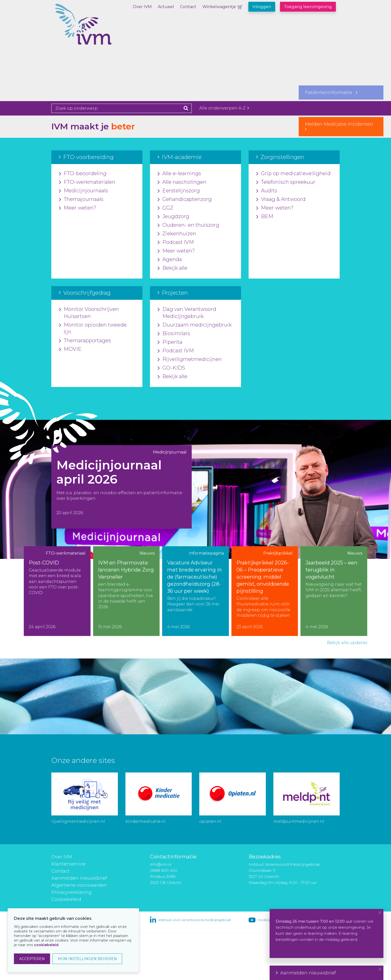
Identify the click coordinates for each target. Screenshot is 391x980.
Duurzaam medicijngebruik (195, 325)
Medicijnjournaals (83, 191)
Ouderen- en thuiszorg (188, 225)
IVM (101, 29)
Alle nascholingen (182, 182)
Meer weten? (78, 208)
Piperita (170, 342)
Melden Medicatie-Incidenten (341, 126)
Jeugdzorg (173, 217)
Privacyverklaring (71, 892)
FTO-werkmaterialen (87, 182)
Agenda (170, 260)
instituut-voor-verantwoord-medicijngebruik (195, 920)
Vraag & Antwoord (281, 199)
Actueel (166, 7)
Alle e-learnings (179, 174)
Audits (267, 191)
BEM (265, 217)
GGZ (165, 208)
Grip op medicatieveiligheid (293, 174)
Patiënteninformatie (331, 93)
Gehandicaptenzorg (185, 199)
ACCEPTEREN (32, 959)
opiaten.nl (210, 821)
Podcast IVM (176, 242)
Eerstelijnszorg (179, 191)
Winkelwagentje (219, 7)
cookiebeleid (46, 945)
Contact (188, 7)
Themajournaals (81, 199)
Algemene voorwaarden (79, 885)
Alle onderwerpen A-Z (224, 108)
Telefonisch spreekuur (286, 182)
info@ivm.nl (161, 864)
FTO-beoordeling (83, 174)
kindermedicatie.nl (146, 821)
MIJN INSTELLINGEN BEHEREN (87, 959)
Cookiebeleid (66, 899)
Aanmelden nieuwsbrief (79, 878)
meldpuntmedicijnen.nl (299, 821)
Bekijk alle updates (347, 643)
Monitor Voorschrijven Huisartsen (89, 313)
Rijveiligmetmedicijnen (190, 359)
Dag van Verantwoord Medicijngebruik (187, 313)
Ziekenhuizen (177, 234)
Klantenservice (69, 864)
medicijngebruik (271, 920)
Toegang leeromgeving (308, 7)
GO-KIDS (171, 368)
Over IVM (142, 7)
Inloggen (262, 7)
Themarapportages (85, 341)
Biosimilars (174, 334)
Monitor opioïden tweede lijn (93, 329)
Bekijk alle (172, 268)
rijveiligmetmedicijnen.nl (78, 821)
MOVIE (70, 349)
